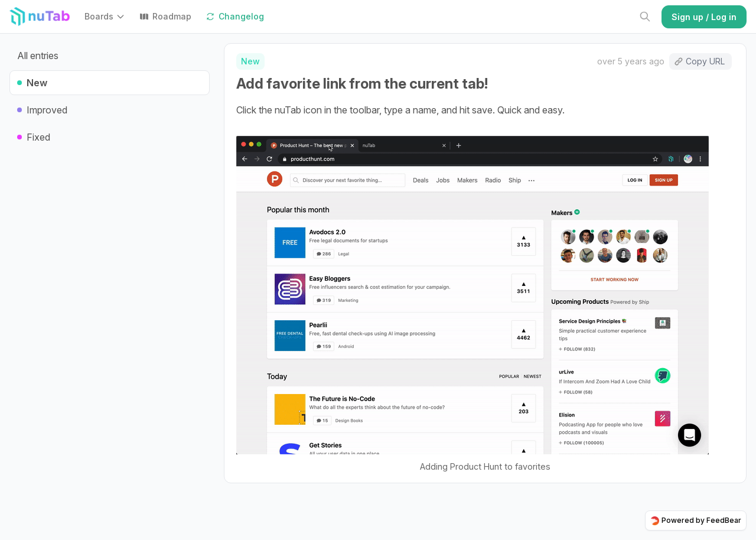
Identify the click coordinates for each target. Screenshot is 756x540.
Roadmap (165, 16)
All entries (38, 56)
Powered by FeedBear (696, 521)
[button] (107, 17)
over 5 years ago (631, 61)
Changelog (235, 16)
